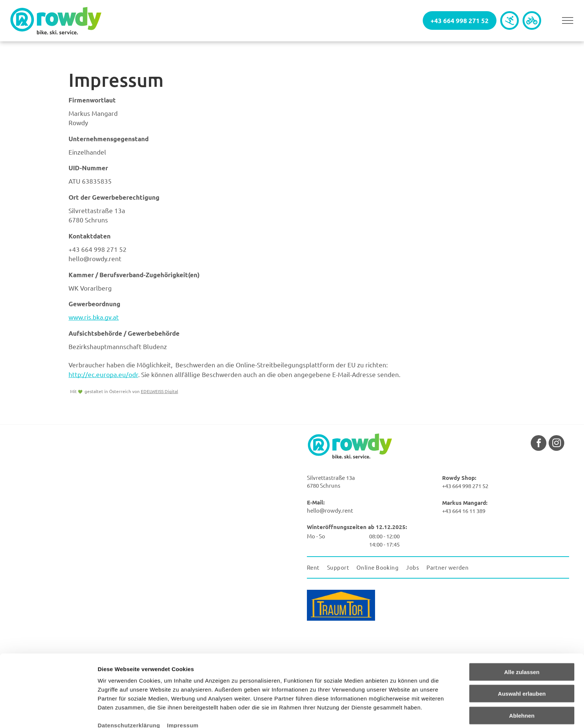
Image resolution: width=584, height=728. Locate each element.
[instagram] (556, 444)
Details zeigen (396, 713)
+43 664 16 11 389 (464, 511)
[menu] (568, 20)
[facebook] (539, 444)
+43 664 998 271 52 (98, 249)
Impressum (183, 689)
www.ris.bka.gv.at (94, 317)
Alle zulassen (522, 636)
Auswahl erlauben (522, 658)
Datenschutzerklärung (129, 689)
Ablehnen (522, 679)
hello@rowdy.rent (95, 258)
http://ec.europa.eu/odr (103, 374)
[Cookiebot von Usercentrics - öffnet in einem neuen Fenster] (48, 713)
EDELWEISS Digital (159, 391)
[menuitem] (317, 568)
